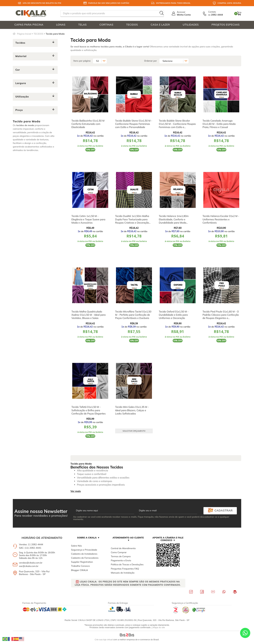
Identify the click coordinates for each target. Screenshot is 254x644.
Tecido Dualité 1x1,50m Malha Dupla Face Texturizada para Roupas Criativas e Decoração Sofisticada (132, 221)
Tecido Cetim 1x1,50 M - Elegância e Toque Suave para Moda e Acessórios (88, 219)
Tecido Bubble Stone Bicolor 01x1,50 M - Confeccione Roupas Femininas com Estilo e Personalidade (177, 126)
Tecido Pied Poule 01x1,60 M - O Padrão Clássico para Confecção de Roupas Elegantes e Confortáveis (221, 317)
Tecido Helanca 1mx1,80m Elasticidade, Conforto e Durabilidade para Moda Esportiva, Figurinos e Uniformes (177, 221)
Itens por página (82, 61)
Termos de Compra (121, 556)
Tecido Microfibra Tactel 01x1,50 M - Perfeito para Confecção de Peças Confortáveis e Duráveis (133, 315)
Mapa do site (159, 627)
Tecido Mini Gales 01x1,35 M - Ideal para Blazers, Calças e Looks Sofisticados (132, 410)
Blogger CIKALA (80, 570)
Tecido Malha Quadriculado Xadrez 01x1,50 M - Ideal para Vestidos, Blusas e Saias (88, 315)
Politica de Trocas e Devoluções (127, 564)
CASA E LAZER (160, 25)
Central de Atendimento (123, 548)
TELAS (82, 25)
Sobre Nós (77, 546)
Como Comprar (119, 552)
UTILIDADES (191, 25)
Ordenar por (151, 61)
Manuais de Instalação (123, 573)
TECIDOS (132, 25)
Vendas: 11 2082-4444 (31, 544)
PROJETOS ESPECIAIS (226, 25)
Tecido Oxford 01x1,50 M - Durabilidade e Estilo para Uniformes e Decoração (174, 315)
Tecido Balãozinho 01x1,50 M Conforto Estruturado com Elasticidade (88, 124)
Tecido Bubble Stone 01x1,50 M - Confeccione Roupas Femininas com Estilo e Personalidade (134, 124)
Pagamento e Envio (121, 560)
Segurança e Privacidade (84, 550)
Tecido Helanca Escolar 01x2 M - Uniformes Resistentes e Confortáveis (221, 219)
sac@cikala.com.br (29, 566)
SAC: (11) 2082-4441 (30, 548)
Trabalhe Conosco (80, 566)
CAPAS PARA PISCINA (29, 25)
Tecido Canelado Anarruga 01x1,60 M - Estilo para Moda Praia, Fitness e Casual (219, 124)
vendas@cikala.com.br (31, 563)
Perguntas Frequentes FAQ (125, 569)
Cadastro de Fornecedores (85, 558)
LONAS (61, 25)
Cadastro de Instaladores (84, 554)
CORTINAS (106, 25)
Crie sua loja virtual (104, 640)
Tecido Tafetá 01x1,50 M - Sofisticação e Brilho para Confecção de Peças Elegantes (89, 410)
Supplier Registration (82, 562)
